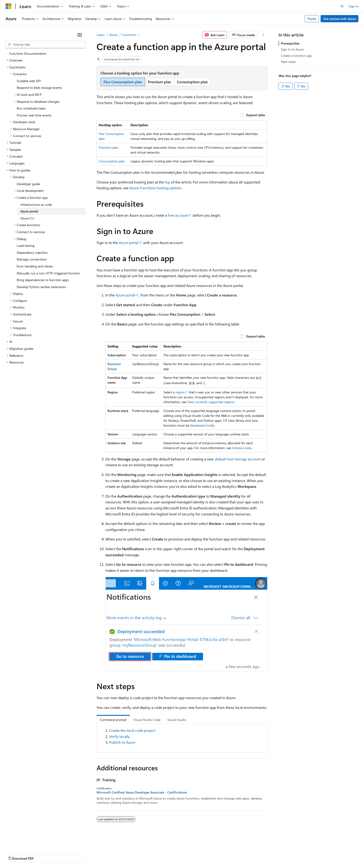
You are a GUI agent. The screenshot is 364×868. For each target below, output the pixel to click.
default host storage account (238, 459)
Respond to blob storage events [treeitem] (39, 88)
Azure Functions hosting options (156, 188)
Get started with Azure (340, 19)
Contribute (83, 854)
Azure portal (129, 243)
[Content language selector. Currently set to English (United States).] (27, 843)
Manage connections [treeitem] (32, 259)
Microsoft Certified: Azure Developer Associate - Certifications (142, 792)
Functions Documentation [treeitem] (28, 53)
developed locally (202, 425)
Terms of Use (170, 854)
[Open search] (342, 6)
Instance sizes (242, 448)
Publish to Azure (122, 742)
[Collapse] (80, 35)
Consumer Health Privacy (133, 854)
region (180, 392)
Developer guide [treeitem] (28, 184)
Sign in (354, 6)
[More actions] (263, 35)
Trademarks (192, 854)
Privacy (101, 854)
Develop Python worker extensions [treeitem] (41, 287)
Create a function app (296, 56)
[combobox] (45, 45)
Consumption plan (112, 161)
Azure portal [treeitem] (29, 211)
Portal (312, 19)
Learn (101, 35)
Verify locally (119, 736)
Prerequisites (290, 43)
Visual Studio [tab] (177, 720)
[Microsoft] (9, 6)
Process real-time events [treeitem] (34, 115)
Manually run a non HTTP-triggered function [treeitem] (48, 273)
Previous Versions (42, 854)
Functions (129, 35)
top (167, 182)
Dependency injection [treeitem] (32, 252)
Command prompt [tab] (113, 720)
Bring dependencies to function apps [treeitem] (43, 280)
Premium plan (109, 147)
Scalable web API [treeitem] (29, 81)
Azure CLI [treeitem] (27, 218)
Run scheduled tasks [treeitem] (31, 108)
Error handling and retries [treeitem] (35, 266)
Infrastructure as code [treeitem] (36, 204)
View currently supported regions (211, 402)
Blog (63, 854)
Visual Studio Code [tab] (147, 720)
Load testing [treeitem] (26, 246)
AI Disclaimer (15, 854)
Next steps (288, 62)
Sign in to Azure (292, 49)
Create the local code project (132, 730)
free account (178, 215)
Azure (113, 35)
